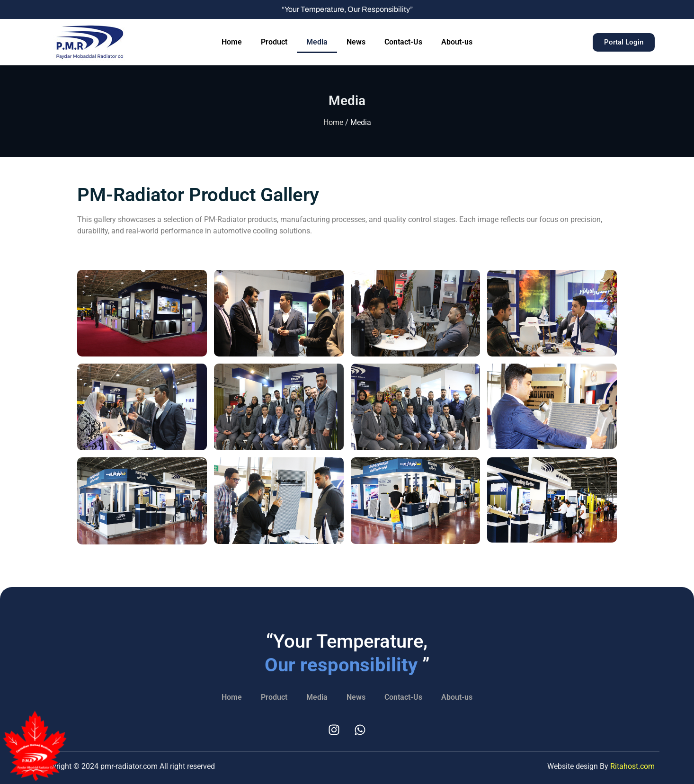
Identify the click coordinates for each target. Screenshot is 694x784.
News (356, 42)
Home (232, 42)
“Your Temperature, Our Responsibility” (347, 9)
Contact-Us (403, 42)
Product (274, 42)
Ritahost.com (632, 766)
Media (317, 42)
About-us (457, 42)
